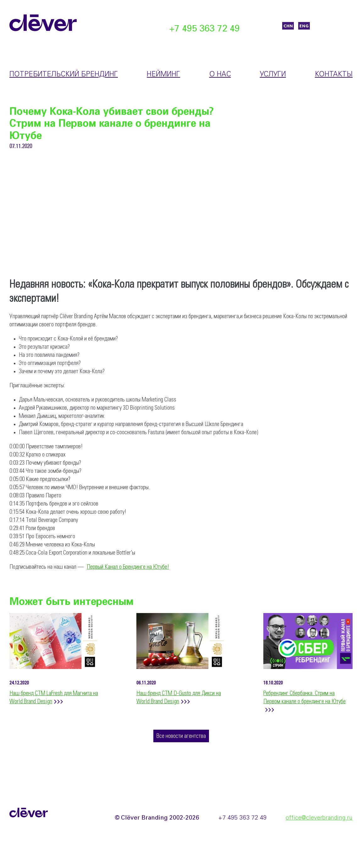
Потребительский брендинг (64, 75)
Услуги (273, 75)
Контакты (334, 75)
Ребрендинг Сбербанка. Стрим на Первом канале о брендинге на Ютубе (304, 698)
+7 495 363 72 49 (205, 29)
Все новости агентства (181, 736)
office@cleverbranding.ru (319, 818)
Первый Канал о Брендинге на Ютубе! (128, 567)
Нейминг (163, 75)
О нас (220, 75)
